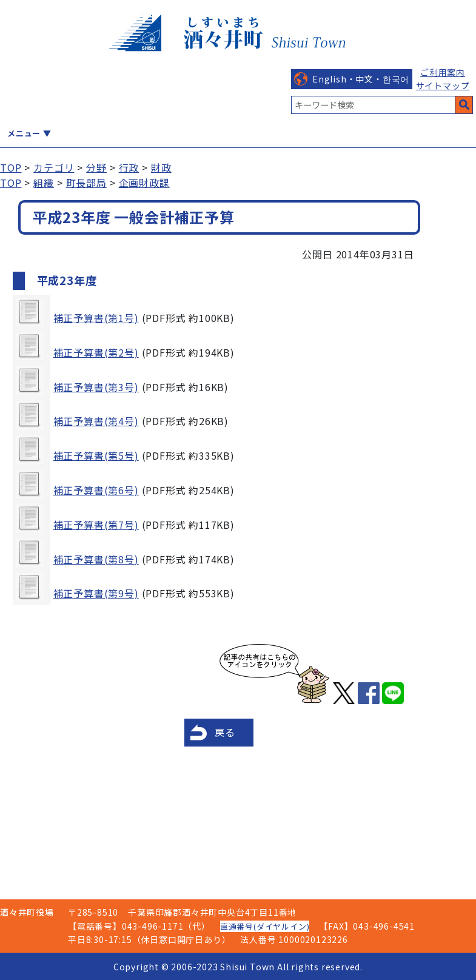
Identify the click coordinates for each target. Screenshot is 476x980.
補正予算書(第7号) (96, 525)
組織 (44, 183)
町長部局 (86, 183)
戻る (225, 732)
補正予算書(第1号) (96, 318)
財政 (161, 167)
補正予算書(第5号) (96, 455)
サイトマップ (443, 86)
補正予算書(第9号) (96, 593)
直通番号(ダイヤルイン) (265, 926)
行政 (129, 167)
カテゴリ (54, 167)
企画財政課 (144, 183)
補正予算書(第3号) (96, 387)
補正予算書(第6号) (96, 490)
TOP (11, 167)
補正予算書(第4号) (96, 421)
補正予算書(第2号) (96, 352)
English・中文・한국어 (361, 79)
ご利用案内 (443, 72)
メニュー (24, 133)
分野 (96, 167)
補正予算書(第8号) (96, 559)
